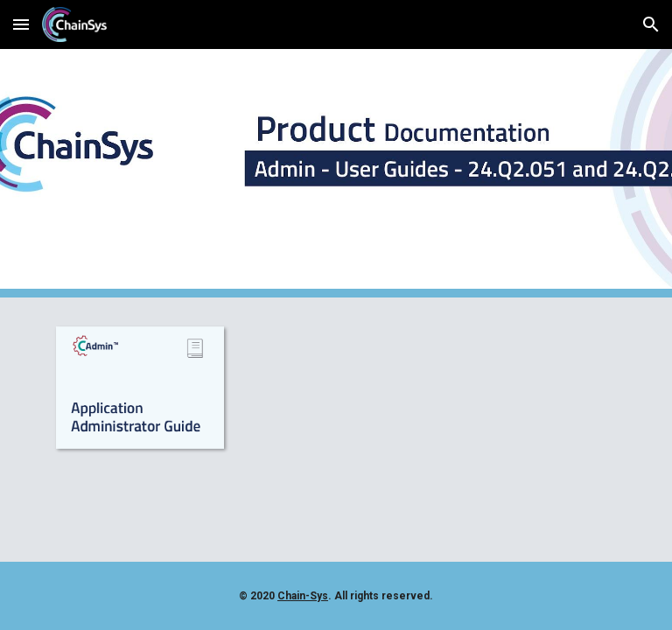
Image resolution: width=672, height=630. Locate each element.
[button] (21, 24)
